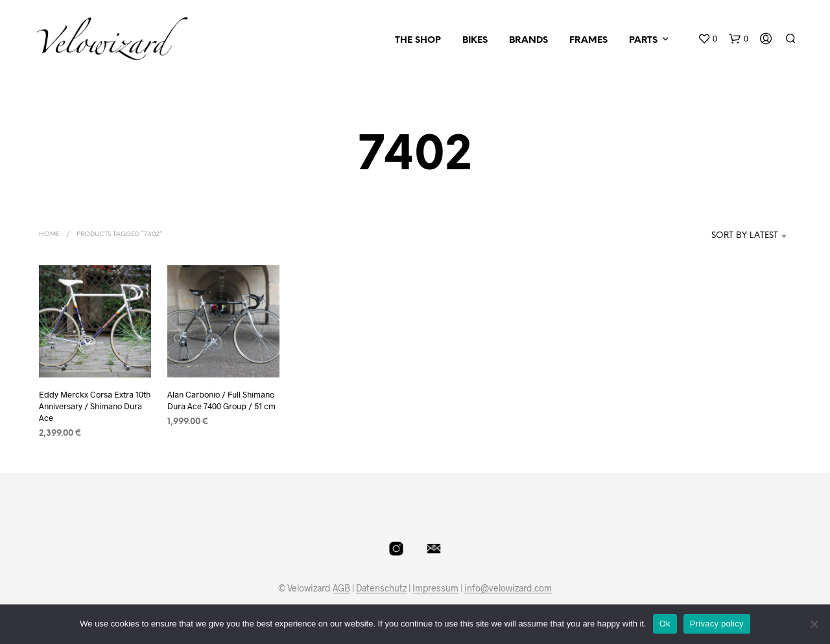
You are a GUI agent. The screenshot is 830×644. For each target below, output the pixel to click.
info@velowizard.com (508, 588)
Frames (588, 41)
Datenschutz (381, 588)
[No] (814, 624)
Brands (528, 41)
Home (49, 234)
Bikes (475, 41)
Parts (643, 41)
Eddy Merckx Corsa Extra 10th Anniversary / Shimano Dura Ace (95, 406)
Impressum (435, 588)
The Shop (418, 41)
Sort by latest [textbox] (745, 236)
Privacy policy (717, 624)
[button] (707, 39)
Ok (665, 624)
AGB (341, 588)
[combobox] (725, 236)
